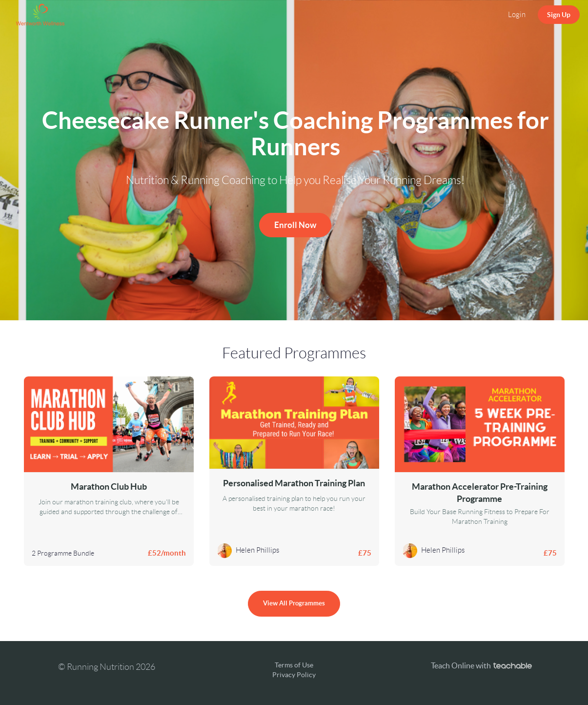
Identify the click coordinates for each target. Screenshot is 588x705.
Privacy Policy (294, 675)
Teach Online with (481, 665)
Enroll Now (295, 225)
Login (517, 15)
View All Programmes (294, 603)
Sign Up (559, 15)
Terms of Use (294, 665)
